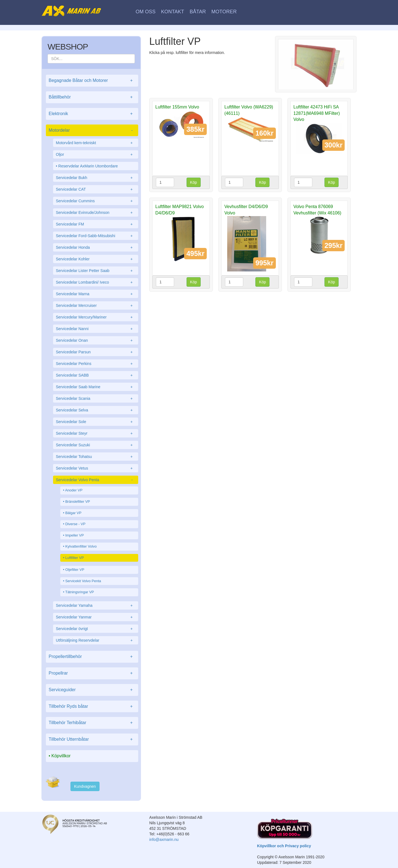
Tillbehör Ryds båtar (92, 707)
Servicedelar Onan (96, 340)
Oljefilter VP (75, 570)
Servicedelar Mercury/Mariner (96, 317)
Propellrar (92, 673)
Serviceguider (92, 690)
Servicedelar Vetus (96, 468)
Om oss (146, 12)
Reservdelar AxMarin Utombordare (88, 166)
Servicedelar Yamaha (96, 605)
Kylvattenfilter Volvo (81, 546)
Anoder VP (74, 490)
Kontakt (172, 12)
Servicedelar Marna (96, 294)
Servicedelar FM (96, 224)
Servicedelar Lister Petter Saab (96, 271)
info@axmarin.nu (164, 840)
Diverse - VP (75, 524)
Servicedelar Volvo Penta (96, 480)
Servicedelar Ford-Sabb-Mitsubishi (96, 236)
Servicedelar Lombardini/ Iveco (96, 282)
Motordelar (92, 130)
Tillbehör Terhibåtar (92, 723)
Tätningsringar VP (80, 592)
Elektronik (92, 114)
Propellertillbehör (92, 657)
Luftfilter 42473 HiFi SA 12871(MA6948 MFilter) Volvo (317, 113)
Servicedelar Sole (96, 422)
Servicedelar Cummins (96, 201)
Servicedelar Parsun (96, 352)
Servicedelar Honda (96, 247)
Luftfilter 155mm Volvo (177, 107)
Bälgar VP (73, 513)
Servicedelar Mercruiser (96, 305)
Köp (194, 182)
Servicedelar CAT (96, 189)
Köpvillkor (61, 756)
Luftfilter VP (74, 558)
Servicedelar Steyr (96, 433)
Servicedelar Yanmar (96, 617)
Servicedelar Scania (96, 398)
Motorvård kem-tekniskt (96, 143)
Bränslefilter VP (78, 502)
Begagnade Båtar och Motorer (92, 81)
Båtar (198, 12)
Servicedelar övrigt (96, 629)
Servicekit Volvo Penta (83, 581)
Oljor (96, 154)
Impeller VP (74, 535)
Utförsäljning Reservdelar (96, 640)
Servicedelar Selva (96, 410)
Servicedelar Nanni (96, 329)
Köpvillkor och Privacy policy (284, 846)
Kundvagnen (85, 786)
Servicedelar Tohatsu (96, 457)
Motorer (224, 12)
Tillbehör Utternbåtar (92, 739)
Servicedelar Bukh (96, 178)
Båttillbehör (92, 97)
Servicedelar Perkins (96, 364)
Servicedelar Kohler (96, 259)
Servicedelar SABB (96, 375)
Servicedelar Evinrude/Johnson (96, 213)
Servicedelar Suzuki (96, 445)
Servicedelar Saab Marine (96, 387)
